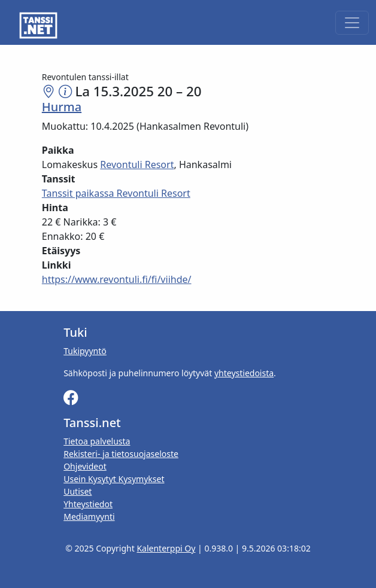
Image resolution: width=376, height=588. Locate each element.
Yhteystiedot (88, 504)
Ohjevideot (85, 466)
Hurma (62, 107)
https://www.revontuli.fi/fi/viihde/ (117, 279)
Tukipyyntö (85, 351)
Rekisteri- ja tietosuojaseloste (121, 454)
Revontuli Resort (137, 164)
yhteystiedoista (244, 373)
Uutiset (78, 491)
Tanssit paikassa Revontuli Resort (116, 193)
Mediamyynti (89, 517)
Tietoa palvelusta (97, 441)
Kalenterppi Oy (166, 548)
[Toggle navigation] (352, 23)
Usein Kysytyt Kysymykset (114, 479)
